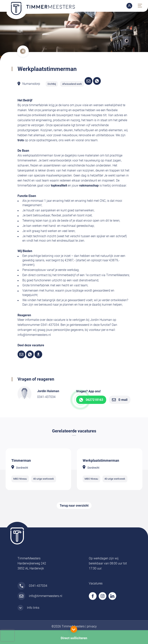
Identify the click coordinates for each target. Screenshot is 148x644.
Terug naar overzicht (74, 506)
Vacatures (96, 583)
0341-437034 (46, 397)
